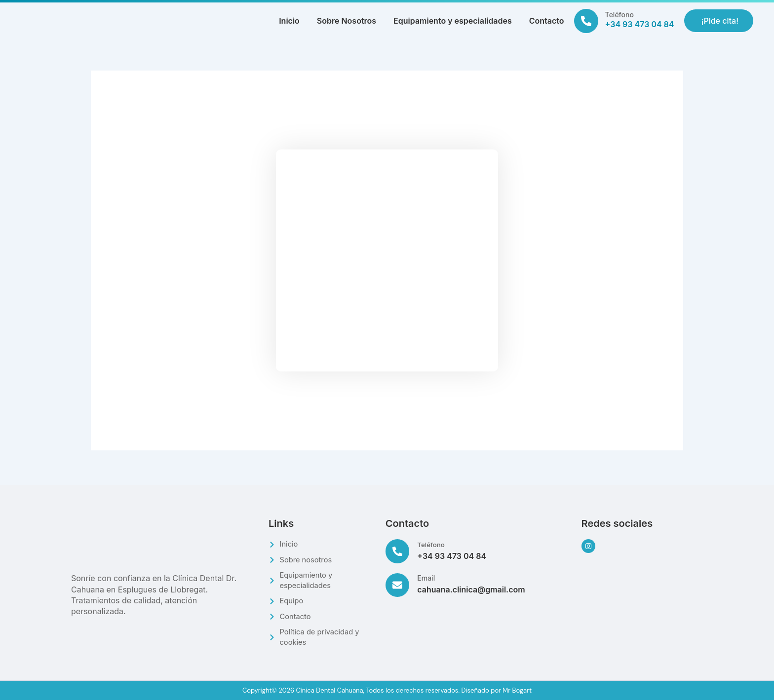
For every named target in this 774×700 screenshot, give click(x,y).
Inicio (289, 21)
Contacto (547, 21)
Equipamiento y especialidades (453, 21)
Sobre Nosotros (347, 21)
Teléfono (619, 15)
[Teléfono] (586, 21)
